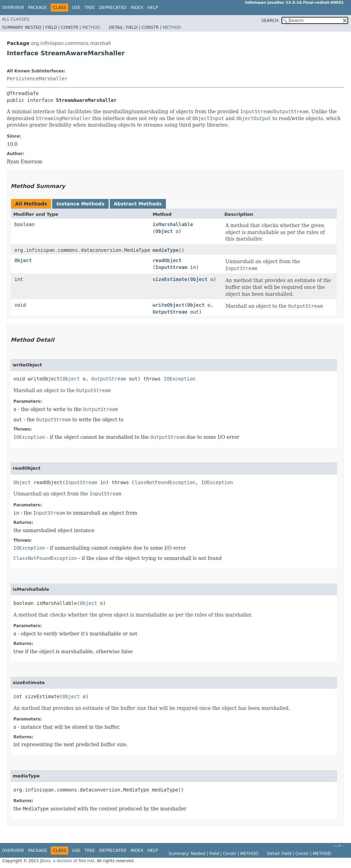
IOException (179, 379)
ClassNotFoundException (164, 482)
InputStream (172, 267)
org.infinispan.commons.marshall (71, 43)
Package (38, 8)
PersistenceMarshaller (37, 79)
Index (137, 8)
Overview (13, 8)
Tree (90, 8)
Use (76, 8)
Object (164, 231)
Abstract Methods (138, 204)
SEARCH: (271, 21)
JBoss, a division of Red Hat (67, 861)
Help (153, 8)
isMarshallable (173, 224)
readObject (167, 260)
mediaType (166, 250)
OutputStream (170, 312)
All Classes (16, 19)
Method (91, 27)
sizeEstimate (170, 279)
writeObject (168, 305)
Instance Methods (80, 204)
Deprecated (113, 8)
